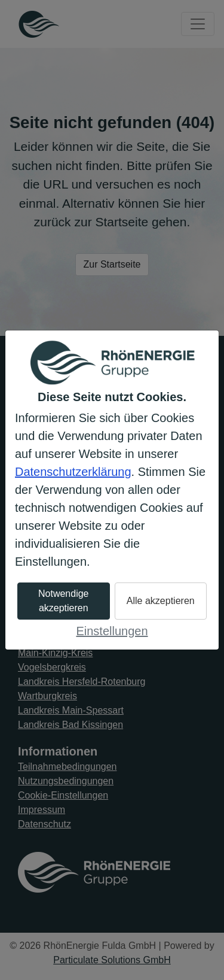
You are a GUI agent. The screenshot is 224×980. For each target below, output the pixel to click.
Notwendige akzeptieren (64, 601)
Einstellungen (112, 631)
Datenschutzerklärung (73, 472)
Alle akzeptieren (161, 601)
